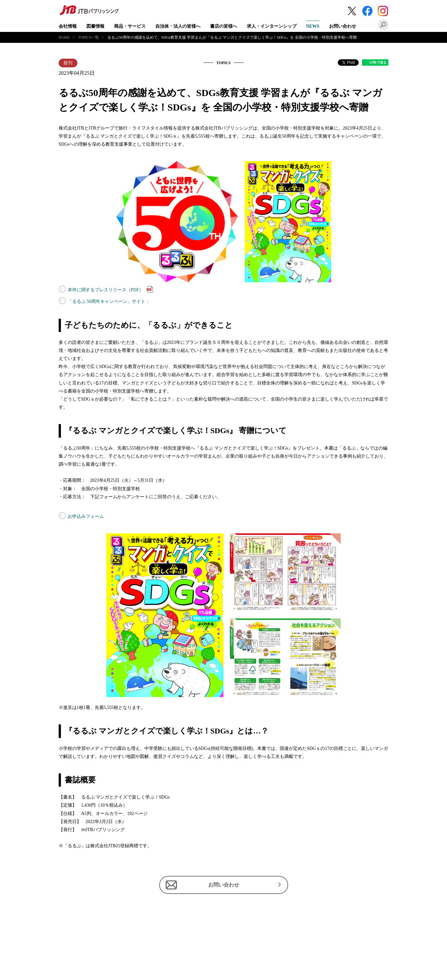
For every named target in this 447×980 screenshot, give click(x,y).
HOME (64, 37)
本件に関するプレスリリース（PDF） (111, 289)
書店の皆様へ (224, 26)
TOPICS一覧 (88, 37)
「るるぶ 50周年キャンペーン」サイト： (109, 301)
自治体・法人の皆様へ (178, 26)
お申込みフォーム (86, 516)
